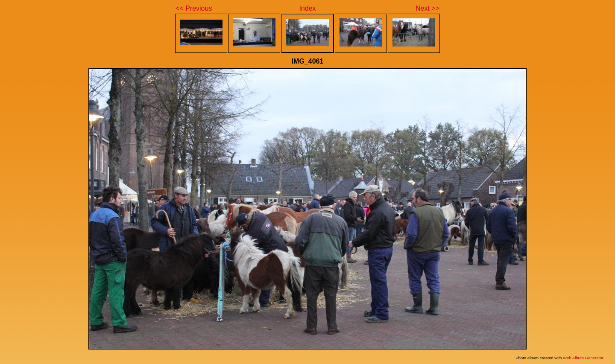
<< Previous (194, 8)
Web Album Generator (583, 358)
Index (307, 8)
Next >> (428, 8)
